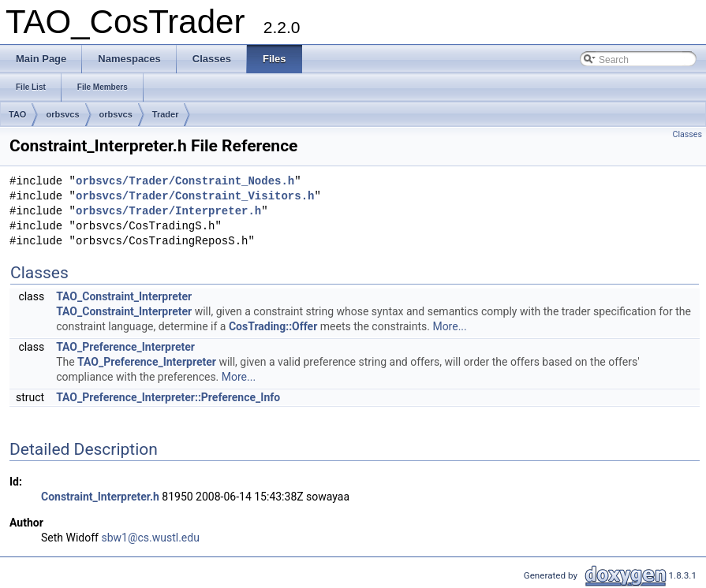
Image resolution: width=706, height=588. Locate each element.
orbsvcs (62, 114)
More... (449, 326)
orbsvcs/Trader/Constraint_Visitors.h (195, 197)
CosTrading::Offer (273, 326)
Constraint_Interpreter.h (100, 497)
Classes (687, 134)
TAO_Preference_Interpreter (125, 347)
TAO (17, 114)
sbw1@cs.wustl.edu (150, 538)
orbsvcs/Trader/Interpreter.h (168, 212)
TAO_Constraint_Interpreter (124, 296)
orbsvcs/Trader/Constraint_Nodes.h (185, 182)
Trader (166, 114)
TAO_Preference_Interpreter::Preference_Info (168, 397)
